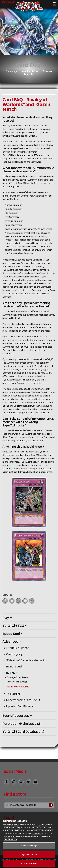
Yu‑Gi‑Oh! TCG (15, 626)
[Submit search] (52, 805)
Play (7, 618)
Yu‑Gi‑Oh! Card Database (23, 732)
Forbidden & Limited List (21, 724)
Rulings (12, 673)
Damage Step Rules (17, 677)
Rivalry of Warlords (18, 687)
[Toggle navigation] (54, 5)
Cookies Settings (29, 847)
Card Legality (14, 654)
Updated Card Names (19, 706)
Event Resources (17, 716)
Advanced (12, 641)
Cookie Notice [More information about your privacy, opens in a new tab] (11, 841)
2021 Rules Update (18, 648)
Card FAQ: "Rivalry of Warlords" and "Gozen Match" (26, 104)
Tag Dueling (13, 694)
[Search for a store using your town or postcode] (29, 805)
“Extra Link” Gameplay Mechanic (26, 660)
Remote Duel (14, 666)
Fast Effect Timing (17, 682)
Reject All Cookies (29, 856)
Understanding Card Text (23, 700)
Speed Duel (13, 634)
